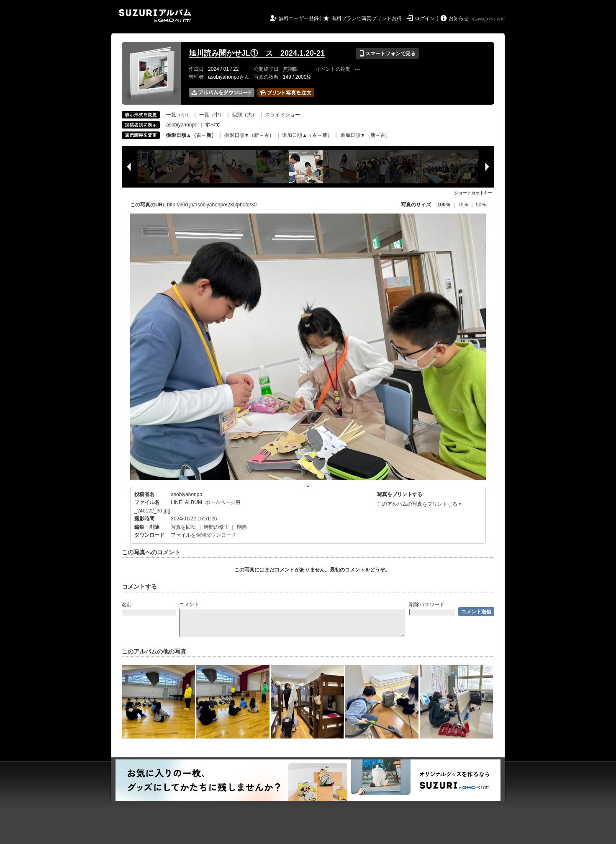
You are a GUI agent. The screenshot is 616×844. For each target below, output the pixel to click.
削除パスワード (427, 605)
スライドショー (282, 115)
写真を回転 (183, 527)
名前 (127, 605)
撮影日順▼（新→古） (249, 135)
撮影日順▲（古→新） (191, 135)
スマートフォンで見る (387, 54)
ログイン (425, 18)
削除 (242, 527)
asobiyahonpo (182, 125)
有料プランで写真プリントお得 (367, 18)
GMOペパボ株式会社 (489, 19)
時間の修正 (216, 527)
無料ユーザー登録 (299, 18)
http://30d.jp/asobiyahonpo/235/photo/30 (212, 205)
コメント (189, 605)
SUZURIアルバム (155, 16)
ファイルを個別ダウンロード (203, 535)
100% (444, 205)
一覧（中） (212, 115)
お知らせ (459, 18)
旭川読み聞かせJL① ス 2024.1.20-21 (257, 53)
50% (481, 205)
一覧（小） (179, 115)
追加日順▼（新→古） (365, 135)
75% (463, 205)
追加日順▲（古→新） (307, 135)
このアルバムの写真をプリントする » (419, 504)
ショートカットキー (473, 193)
